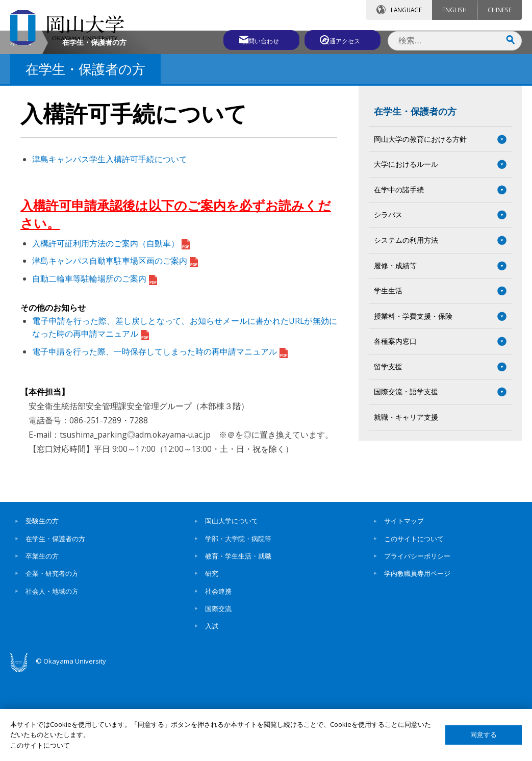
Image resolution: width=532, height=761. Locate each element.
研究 (212, 659)
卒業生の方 (42, 642)
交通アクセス (344, 39)
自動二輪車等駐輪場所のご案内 (95, 364)
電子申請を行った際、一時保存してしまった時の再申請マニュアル (160, 437)
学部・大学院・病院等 (238, 624)
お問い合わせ (254, 39)
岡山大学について (232, 606)
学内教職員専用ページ (417, 659)
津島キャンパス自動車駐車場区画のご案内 (115, 346)
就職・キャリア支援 (406, 503)
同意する (484, 735)
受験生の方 (42, 606)
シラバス (388, 300)
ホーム (21, 128)
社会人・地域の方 (52, 677)
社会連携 (218, 677)
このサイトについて (414, 624)
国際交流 (218, 694)
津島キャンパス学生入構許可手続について (110, 245)
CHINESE (500, 10)
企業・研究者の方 (52, 659)
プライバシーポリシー (417, 642)
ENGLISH (454, 10)
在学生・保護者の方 (415, 197)
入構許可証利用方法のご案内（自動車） (111, 329)
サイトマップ (404, 606)
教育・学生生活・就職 (238, 642)
